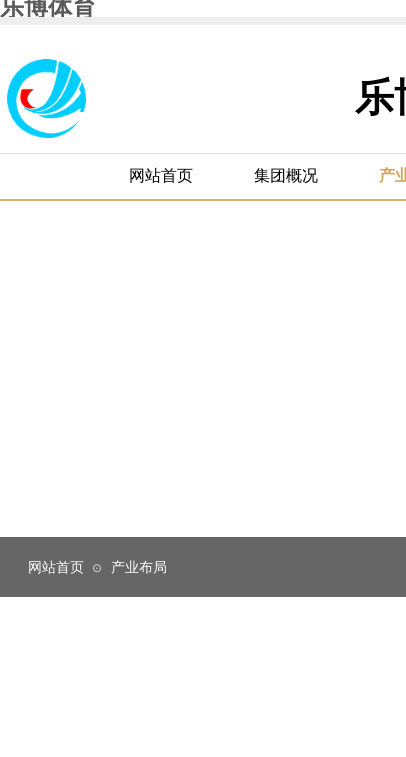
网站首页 (56, 567)
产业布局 (139, 567)
